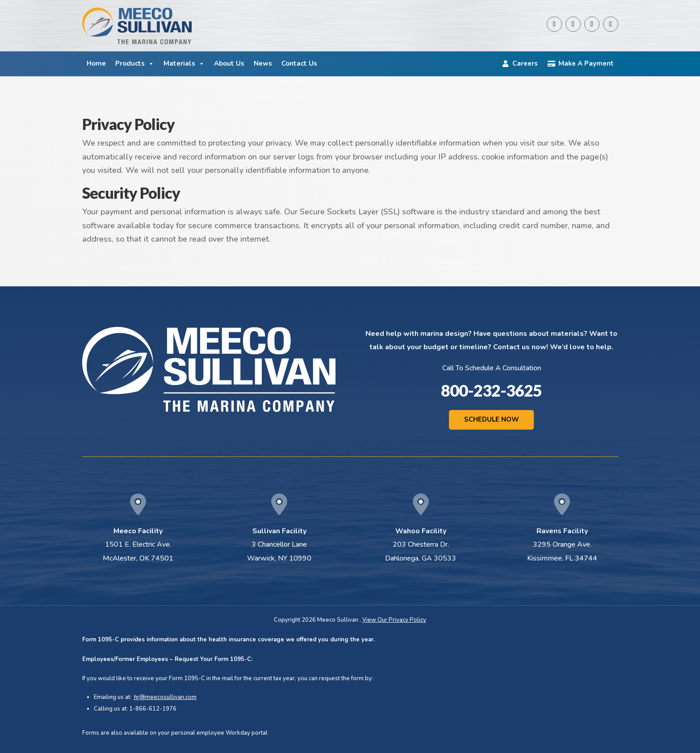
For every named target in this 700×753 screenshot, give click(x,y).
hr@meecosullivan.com (165, 697)
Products (135, 64)
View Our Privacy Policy (394, 620)
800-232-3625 (491, 390)
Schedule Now (492, 419)
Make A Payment (586, 63)
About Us (229, 63)
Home (96, 63)
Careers (525, 63)
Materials (184, 64)
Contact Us (299, 63)
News (263, 63)
